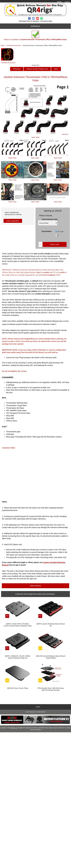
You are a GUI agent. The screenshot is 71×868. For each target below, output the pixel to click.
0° (58, 235)
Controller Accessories (14, 45)
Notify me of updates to (35, 36)
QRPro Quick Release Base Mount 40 (51, 625)
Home (59, 2)
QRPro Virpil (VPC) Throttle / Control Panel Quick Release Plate (18, 625)
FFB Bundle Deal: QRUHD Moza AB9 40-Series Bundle (51, 689)
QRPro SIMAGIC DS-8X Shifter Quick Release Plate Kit (18, 657)
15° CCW (60, 232)
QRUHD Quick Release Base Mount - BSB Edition (51, 657)
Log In (67, 2)
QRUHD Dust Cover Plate (18, 688)
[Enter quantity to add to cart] (41, 244)
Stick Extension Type (50, 219)
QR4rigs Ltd (14, 728)
